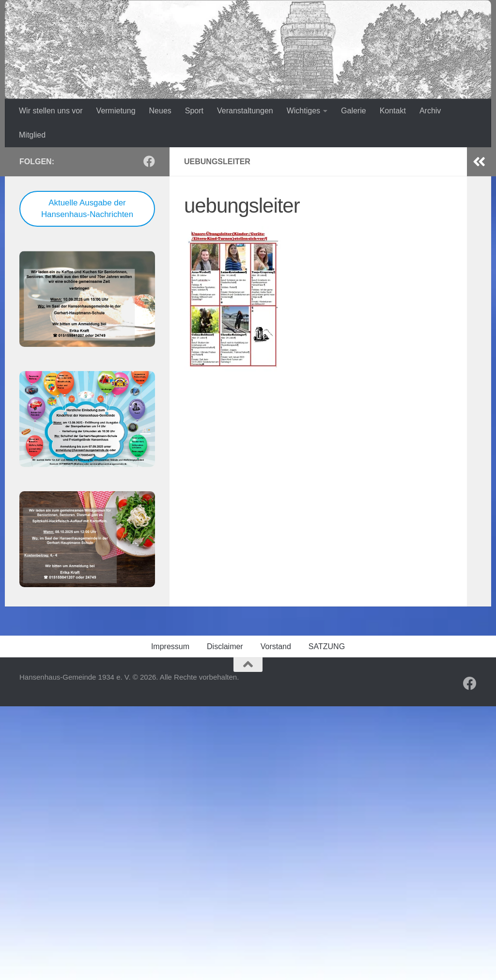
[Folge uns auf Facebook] (149, 161)
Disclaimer (225, 646)
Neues (160, 111)
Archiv (430, 111)
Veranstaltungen (245, 111)
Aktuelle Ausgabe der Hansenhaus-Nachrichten (87, 209)
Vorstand (276, 646)
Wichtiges (303, 111)
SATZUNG (327, 646)
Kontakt (393, 111)
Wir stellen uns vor (51, 111)
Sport (194, 111)
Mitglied (32, 135)
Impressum (170, 646)
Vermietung (116, 111)
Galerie (354, 111)
